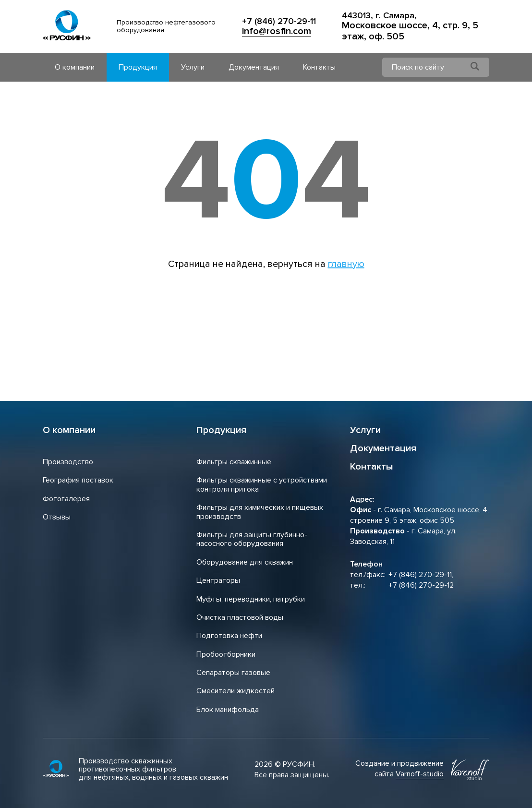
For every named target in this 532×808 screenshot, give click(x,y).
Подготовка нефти (229, 636)
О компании (75, 67)
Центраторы (218, 580)
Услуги (193, 67)
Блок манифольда (228, 710)
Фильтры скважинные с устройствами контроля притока (262, 484)
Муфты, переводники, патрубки (251, 599)
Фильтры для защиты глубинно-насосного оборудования (252, 539)
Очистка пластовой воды (240, 617)
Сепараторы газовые (233, 673)
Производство (68, 462)
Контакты (319, 67)
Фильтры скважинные (234, 462)
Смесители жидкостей (236, 691)
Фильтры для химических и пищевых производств (260, 512)
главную (346, 264)
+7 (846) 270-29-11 (279, 21)
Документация (254, 67)
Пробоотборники (226, 654)
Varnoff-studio (420, 774)
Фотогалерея (66, 499)
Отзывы (57, 517)
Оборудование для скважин (245, 562)
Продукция (138, 67)
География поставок (78, 480)
